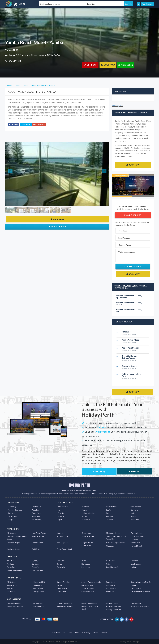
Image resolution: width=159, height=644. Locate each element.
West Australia (38, 536)
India (133, 513)
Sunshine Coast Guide (140, 606)
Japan (60, 520)
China (96, 633)
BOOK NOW (108, 65)
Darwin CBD (62, 585)
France (85, 510)
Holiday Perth (137, 603)
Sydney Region (137, 533)
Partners (12, 513)
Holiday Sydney (112, 603)
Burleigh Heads (38, 592)
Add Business (148, 4)
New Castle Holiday (15, 606)
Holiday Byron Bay (113, 606)
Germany (134, 510)
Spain (108, 510)
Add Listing (134, 471)
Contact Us (36, 507)
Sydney (35, 561)
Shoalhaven (136, 543)
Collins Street (37, 588)
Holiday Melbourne (89, 603)
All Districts (12, 582)
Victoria (60, 533)
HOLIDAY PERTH (80, 485)
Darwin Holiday (38, 606)
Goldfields (36, 549)
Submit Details (133, 266)
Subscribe (36, 516)
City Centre (136, 588)
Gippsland (110, 546)
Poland (85, 516)
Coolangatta (111, 588)
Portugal (110, 516)
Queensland (86, 533)
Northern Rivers (63, 536)
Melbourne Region (114, 533)
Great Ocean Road (64, 549)
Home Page (13, 507)
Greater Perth (38, 543)
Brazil (108, 513)
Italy (59, 510)
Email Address (124, 238)
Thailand (110, 520)
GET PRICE (90, 65)
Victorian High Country (115, 543)
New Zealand (136, 507)
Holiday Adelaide (14, 603)
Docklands (11, 592)
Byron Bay (11, 567)
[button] (13, 174)
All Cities (11, 561)
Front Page (36, 513)
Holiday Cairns (38, 603)
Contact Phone (125, 245)
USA (70, 633)
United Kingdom (88, 513)
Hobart (134, 567)
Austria (134, 516)
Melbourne (61, 561)
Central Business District (141, 582)
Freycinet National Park (140, 592)
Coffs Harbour (38, 570)
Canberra (36, 564)
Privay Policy (37, 520)
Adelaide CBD (13, 585)
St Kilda (10, 588)
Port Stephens (63, 543)
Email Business (39, 125)
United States (112, 507)
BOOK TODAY (14, 125)
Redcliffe (36, 567)
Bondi (133, 585)
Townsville (61, 567)
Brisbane (135, 561)
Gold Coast (111, 561)
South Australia (88, 536)
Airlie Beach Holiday (65, 606)
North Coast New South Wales (17, 538)
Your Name (123, 231)
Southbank (111, 582)
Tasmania (135, 539)
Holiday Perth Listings (129, 642)
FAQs (10, 520)
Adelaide (11, 564)
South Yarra (61, 592)
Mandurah (86, 567)
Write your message (127, 252)
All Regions (12, 533)
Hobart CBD (111, 585)
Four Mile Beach (88, 592)
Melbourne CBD (38, 582)
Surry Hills (110, 592)
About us (36, 510)
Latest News (13, 516)
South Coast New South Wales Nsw (116, 538)
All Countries (63, 507)
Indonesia (86, 520)
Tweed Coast (137, 546)
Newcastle (86, 564)
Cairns (109, 564)
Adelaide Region (14, 549)
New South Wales (39, 533)
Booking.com (117, 106)
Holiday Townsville (114, 610)
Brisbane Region (14, 543)
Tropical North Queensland (87, 544)
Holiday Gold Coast (64, 603)
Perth (84, 561)
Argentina (135, 520)
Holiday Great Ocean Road (90, 608)
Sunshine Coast (137, 536)
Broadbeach (37, 585)
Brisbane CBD (87, 585)
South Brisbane (88, 588)
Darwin (59, 564)
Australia (85, 507)
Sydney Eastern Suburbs (91, 582)
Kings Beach (62, 588)
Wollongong (136, 564)
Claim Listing (126, 65)
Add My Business (15, 510)
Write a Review (57, 227)
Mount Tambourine (15, 570)
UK (64, 633)
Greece (61, 516)
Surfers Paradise (63, 582)
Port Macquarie (112, 567)
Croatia (61, 513)
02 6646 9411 (15, 61)
